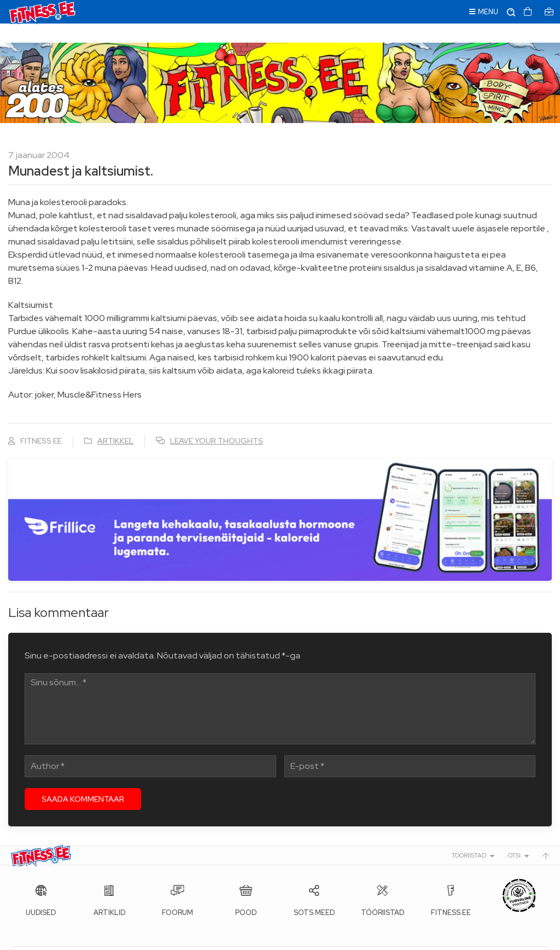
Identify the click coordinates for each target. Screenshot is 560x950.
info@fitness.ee (257, 939)
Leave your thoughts (217, 422)
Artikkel (115, 422)
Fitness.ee (110, 939)
